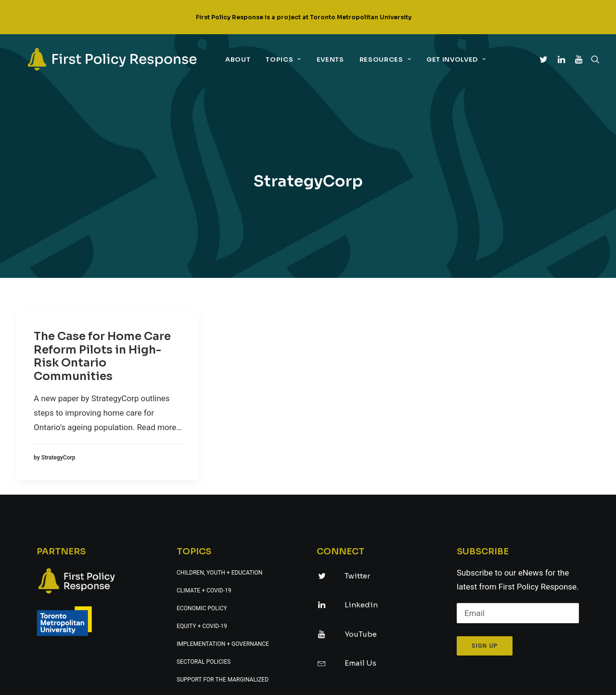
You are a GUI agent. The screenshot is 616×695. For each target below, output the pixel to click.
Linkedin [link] (361, 516)
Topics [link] (274, 59)
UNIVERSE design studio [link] (371, 681)
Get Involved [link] (446, 59)
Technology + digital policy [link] (219, 609)
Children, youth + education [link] (219, 484)
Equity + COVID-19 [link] (202, 538)
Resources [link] (376, 59)
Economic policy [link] (202, 520)
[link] (103, 59)
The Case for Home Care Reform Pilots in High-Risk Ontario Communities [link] (102, 268)
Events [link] (321, 59)
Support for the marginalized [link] (223, 591)
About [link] (228, 59)
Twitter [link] (357, 487)
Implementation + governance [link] (223, 555)
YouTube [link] (361, 545)
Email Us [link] (360, 574)
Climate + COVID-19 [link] (204, 502)
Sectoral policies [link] (204, 573)
